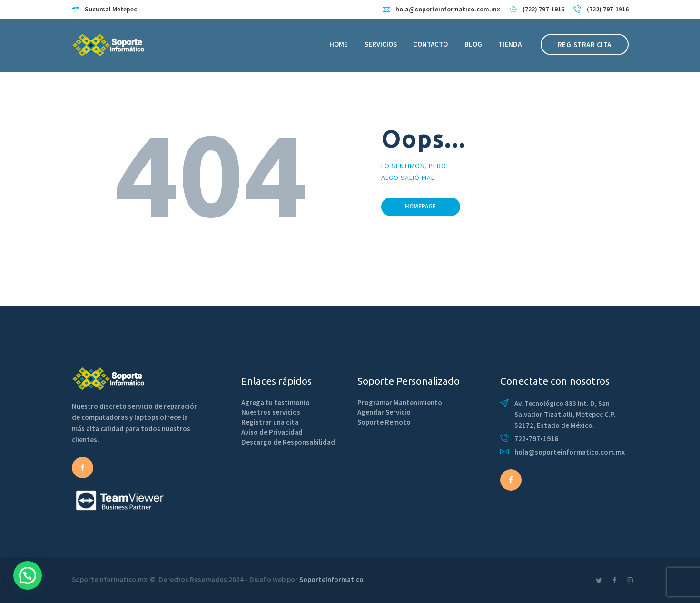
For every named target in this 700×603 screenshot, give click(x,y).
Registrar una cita (270, 422)
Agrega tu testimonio (276, 402)
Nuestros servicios (271, 412)
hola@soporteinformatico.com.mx (570, 452)
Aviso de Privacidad (272, 432)
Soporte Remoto (384, 422)
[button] (28, 575)
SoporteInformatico (331, 579)
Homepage (420, 206)
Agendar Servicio (384, 412)
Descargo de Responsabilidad (288, 442)
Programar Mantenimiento (400, 402)
